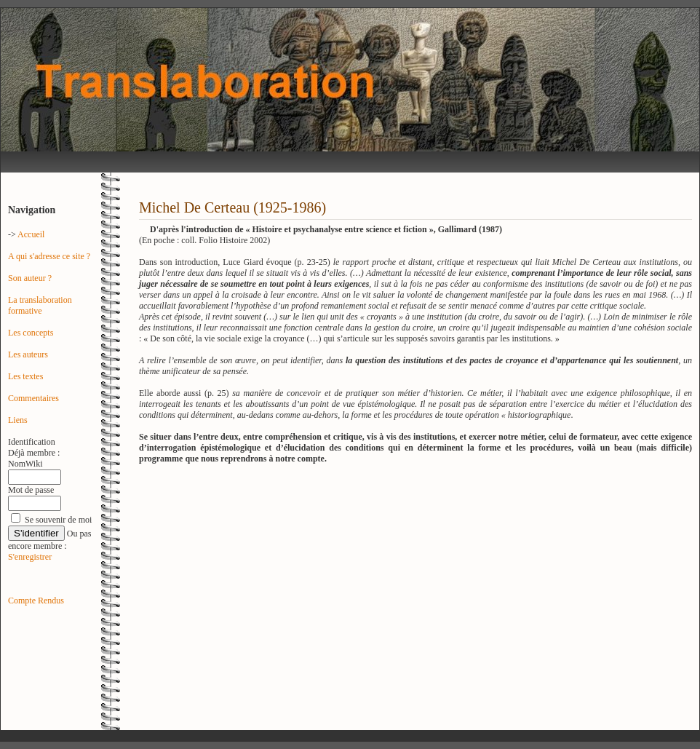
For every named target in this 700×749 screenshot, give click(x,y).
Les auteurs (28, 354)
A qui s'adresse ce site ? (49, 256)
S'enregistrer (30, 557)
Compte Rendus (36, 601)
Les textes (25, 376)
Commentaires (33, 398)
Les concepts (31, 333)
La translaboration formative (40, 305)
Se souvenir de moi (58, 520)
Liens (18, 420)
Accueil (31, 234)
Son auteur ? (30, 278)
